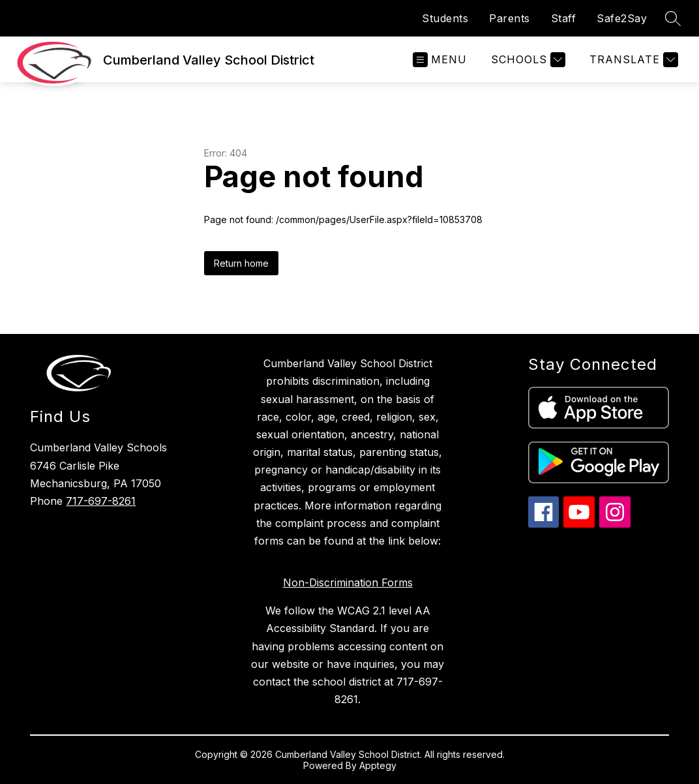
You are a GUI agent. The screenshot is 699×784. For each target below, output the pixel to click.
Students (445, 18)
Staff (564, 18)
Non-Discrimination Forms (348, 582)
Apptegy (378, 765)
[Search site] (673, 18)
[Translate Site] (632, 60)
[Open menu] (440, 60)
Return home (241, 263)
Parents (510, 18)
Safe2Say (622, 18)
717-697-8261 (101, 501)
